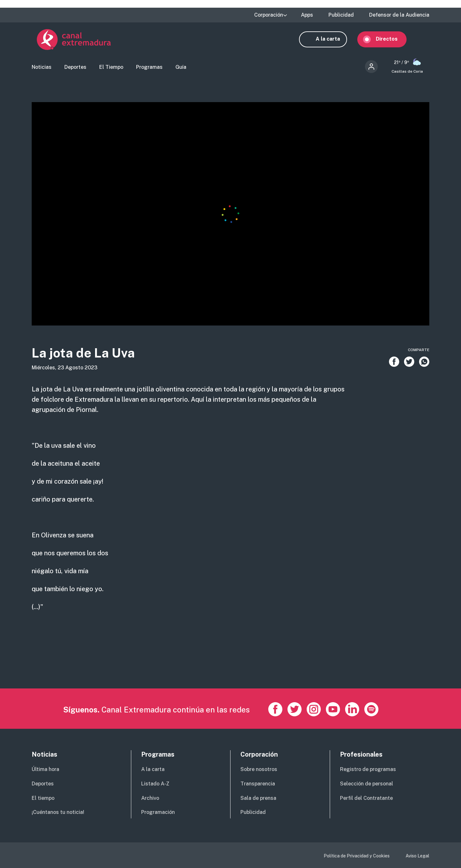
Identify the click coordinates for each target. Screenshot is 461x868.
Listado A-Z (155, 784)
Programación (158, 812)
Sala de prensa (258, 798)
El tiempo (43, 798)
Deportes (75, 69)
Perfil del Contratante (366, 798)
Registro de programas (368, 769)
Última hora (45, 769)
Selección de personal (367, 784)
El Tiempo (111, 69)
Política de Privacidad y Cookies (357, 856)
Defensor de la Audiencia (399, 15)
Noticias (42, 69)
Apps (307, 15)
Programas (149, 69)
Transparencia (258, 784)
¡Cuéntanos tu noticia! (58, 812)
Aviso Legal (417, 856)
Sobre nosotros (259, 769)
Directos (392, 41)
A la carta (333, 41)
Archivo (150, 798)
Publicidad (341, 15)
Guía (181, 69)
